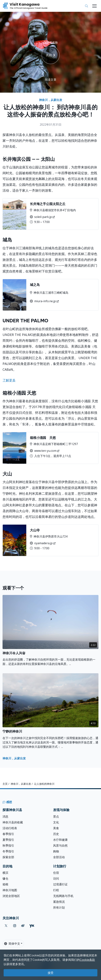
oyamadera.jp (41, 543)
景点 (56, 816)
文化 (56, 822)
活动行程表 (10, 828)
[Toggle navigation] (94, 6)
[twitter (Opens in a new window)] (6, 926)
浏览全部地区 (11, 896)
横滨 (5, 873)
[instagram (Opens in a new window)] (15, 926)
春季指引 (8, 834)
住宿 (56, 873)
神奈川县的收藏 (13, 822)
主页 (5, 784)
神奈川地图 (10, 890)
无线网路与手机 (63, 896)
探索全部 (8, 857)
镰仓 (5, 878)
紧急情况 (59, 902)
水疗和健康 (60, 840)
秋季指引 (8, 845)
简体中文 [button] (12, 944)
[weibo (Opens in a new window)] (23, 926)
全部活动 (59, 857)
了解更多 (9, 380)
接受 (51, 973)
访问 (56, 878)
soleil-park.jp (41, 217)
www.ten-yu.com (43, 451)
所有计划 (59, 907)
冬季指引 (8, 851)
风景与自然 (60, 845)
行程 (56, 890)
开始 (51, 55)
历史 (56, 834)
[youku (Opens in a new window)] (32, 926)
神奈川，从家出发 (51, 100)
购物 (56, 851)
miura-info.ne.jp (43, 301)
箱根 (5, 884)
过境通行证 (60, 884)
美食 (56, 828)
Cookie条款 (87, 960)
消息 (5, 816)
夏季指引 (8, 840)
